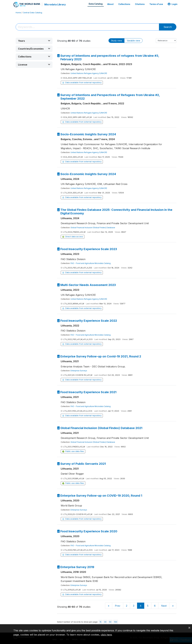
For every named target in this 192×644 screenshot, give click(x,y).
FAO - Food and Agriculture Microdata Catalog (91, 263)
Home (18, 13)
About (110, 4)
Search (168, 27)
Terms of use (156, 4)
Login (173, 4)
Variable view (133, 41)
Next (164, 606)
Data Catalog (96, 4)
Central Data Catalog (33, 13)
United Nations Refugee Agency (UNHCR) (89, 73)
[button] (34, 41)
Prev (118, 606)
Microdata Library (55, 4)
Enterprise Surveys (79, 371)
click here (106, 635)
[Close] (189, 627)
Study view (116, 41)
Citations (140, 4)
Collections (124, 4)
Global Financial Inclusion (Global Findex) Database (93, 228)
